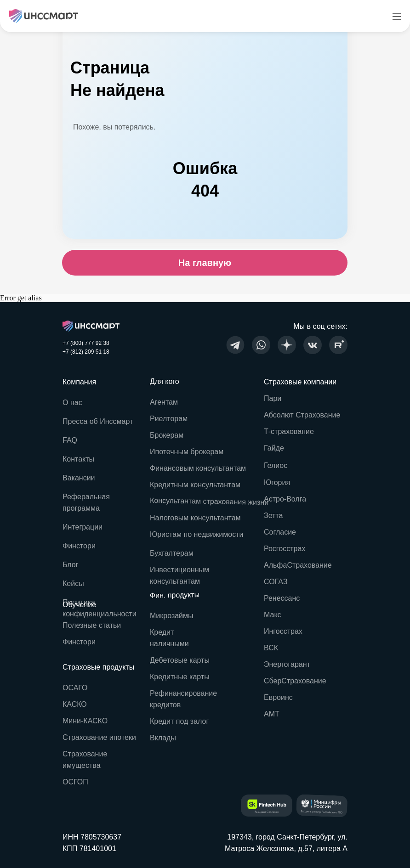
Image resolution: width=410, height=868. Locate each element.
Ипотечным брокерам (187, 452)
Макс (273, 615)
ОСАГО (75, 688)
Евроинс (278, 697)
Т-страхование (289, 431)
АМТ (272, 714)
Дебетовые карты (180, 660)
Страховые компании (300, 382)
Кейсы (73, 583)
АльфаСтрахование (298, 565)
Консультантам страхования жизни (209, 502)
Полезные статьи (92, 625)
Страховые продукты (98, 667)
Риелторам (169, 419)
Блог (71, 565)
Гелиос (276, 465)
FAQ (70, 440)
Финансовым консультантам (198, 468)
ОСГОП (75, 782)
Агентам (164, 402)
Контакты (78, 459)
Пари (273, 398)
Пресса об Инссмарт (98, 421)
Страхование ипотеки (99, 737)
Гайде (274, 448)
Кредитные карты (180, 677)
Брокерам (167, 435)
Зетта (273, 516)
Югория (277, 482)
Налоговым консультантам (195, 518)
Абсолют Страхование (302, 415)
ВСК (271, 648)
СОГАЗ (276, 582)
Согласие (280, 532)
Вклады (163, 738)
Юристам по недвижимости (196, 534)
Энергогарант (287, 664)
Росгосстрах (285, 549)
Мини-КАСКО (85, 721)
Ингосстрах (283, 631)
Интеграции (83, 527)
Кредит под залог (179, 721)
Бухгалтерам (172, 553)
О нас (72, 403)
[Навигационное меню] (397, 16)
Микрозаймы (172, 616)
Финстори (79, 642)
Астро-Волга (285, 499)
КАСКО (75, 704)
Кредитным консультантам (195, 485)
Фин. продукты (175, 595)
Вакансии (79, 478)
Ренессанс (282, 598)
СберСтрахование (295, 681)
